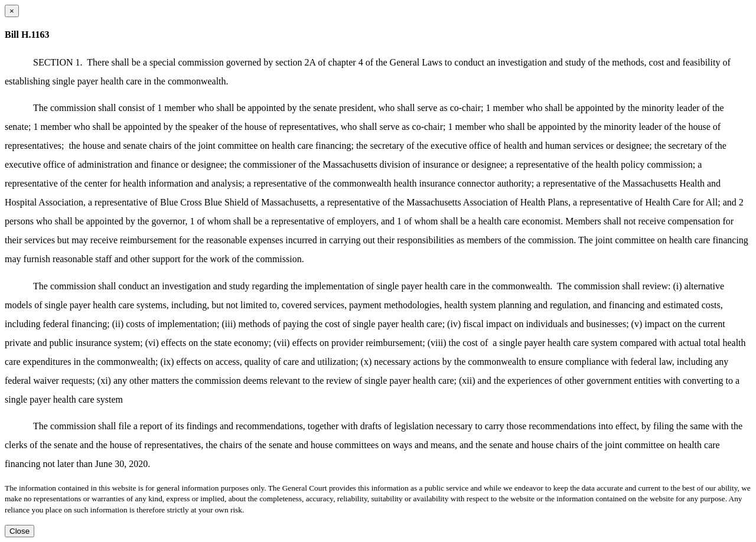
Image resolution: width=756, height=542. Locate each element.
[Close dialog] (12, 11)
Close (19, 531)
